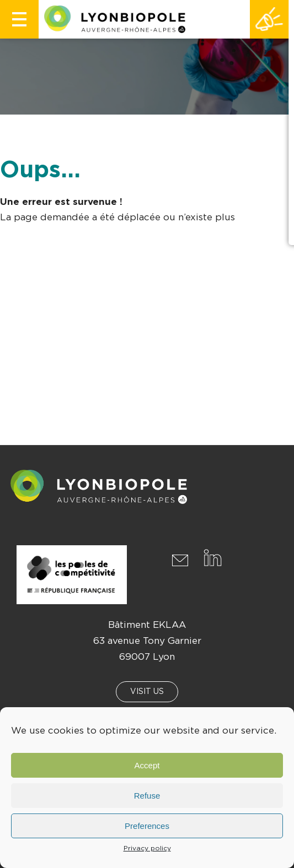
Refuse (147, 796)
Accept (147, 765)
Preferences (147, 826)
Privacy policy (147, 848)
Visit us (147, 692)
